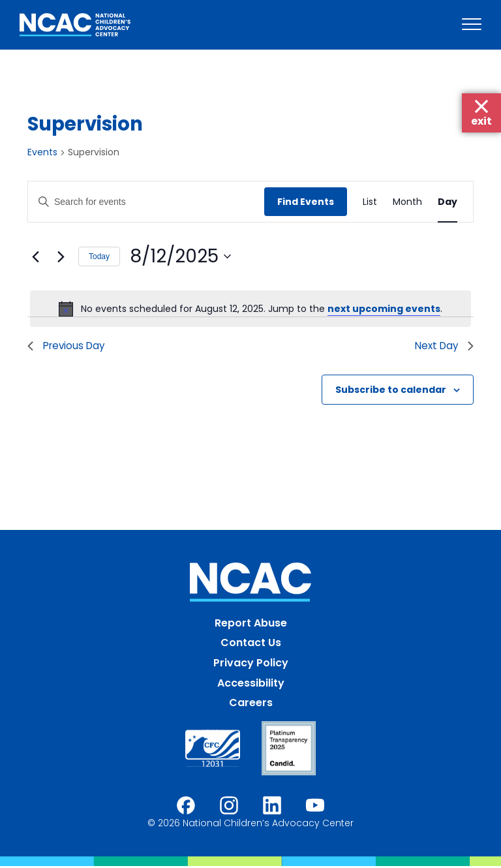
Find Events (306, 202)
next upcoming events (384, 309)
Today (99, 256)
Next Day (443, 346)
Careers (251, 705)
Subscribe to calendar (391, 391)
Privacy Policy (251, 664)
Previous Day (68, 346)
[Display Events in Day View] (448, 202)
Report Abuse (251, 624)
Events (42, 152)
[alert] (250, 309)
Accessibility (251, 684)
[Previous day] (35, 256)
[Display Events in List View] (370, 202)
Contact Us (251, 644)
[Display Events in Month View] (407, 202)
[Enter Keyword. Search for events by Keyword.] (146, 202)
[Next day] (61, 256)
